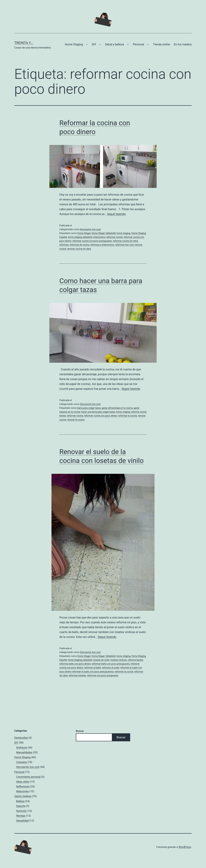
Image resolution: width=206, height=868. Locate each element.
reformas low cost (125, 245)
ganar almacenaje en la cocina (117, 408)
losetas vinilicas (119, 660)
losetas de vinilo (101, 660)
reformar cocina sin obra (125, 241)
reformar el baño (93, 668)
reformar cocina (115, 237)
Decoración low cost (90, 229)
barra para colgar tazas (89, 408)
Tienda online (161, 44)
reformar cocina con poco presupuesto (92, 241)
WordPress (185, 847)
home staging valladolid (80, 237)
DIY (94, 44)
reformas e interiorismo (102, 245)
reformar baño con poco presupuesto (111, 664)
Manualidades (24, 752)
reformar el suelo (111, 668)
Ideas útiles (23, 782)
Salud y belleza (114, 44)
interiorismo (99, 237)
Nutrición (21, 811)
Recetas (21, 816)
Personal (138, 44)
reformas (64, 245)
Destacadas (21, 738)
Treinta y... (24, 43)
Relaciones (22, 791)
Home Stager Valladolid (104, 233)
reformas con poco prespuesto (103, 675)
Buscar (80, 731)
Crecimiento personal (28, 777)
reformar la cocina (128, 416)
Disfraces (22, 748)
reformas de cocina (80, 245)
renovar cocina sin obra (79, 249)
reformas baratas (77, 675)
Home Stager (84, 233)
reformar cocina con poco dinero (101, 416)
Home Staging (74, 44)
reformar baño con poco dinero (75, 664)
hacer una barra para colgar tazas (98, 412)
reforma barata (135, 660)
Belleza (20, 801)
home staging (123, 233)
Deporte (21, 806)
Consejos (22, 762)
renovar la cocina (76, 420)
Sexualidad (22, 821)
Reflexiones (23, 786)
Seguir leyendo (116, 214)
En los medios (183, 44)
